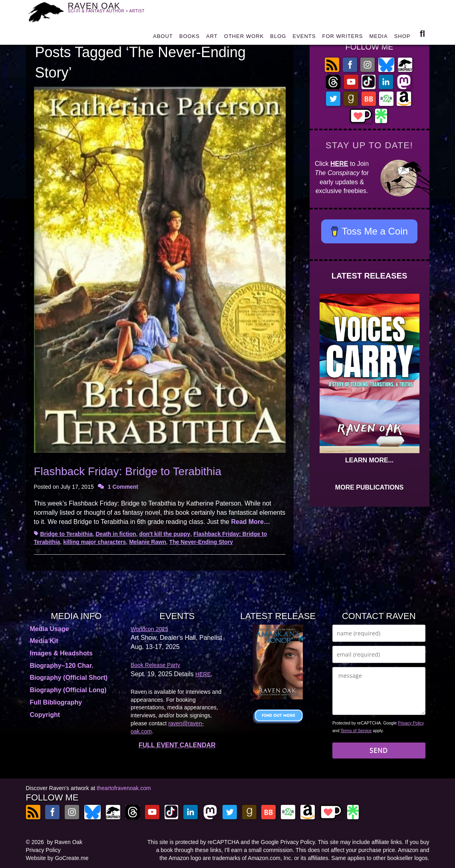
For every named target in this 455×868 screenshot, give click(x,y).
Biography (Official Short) (69, 678)
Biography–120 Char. (62, 666)
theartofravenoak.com (124, 788)
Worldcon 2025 (149, 629)
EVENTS (304, 37)
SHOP (402, 37)
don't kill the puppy (165, 534)
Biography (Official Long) (68, 690)
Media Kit (44, 641)
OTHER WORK (244, 37)
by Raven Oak (65, 842)
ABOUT (163, 37)
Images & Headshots (61, 653)
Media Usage (50, 629)
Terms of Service (356, 731)
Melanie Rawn (148, 542)
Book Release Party (155, 665)
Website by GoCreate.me (57, 858)
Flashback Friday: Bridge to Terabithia (128, 471)
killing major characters (94, 542)
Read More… (250, 522)
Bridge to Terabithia (67, 534)
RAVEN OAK (111, 11)
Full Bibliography (56, 702)
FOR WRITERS (342, 37)
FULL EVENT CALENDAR (177, 745)
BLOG (278, 37)
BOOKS (190, 37)
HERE (339, 164)
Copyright (45, 715)
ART (212, 37)
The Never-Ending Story (201, 542)
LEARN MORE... (369, 460)
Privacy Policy (411, 723)
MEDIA (378, 37)
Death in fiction (116, 534)
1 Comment (123, 487)
